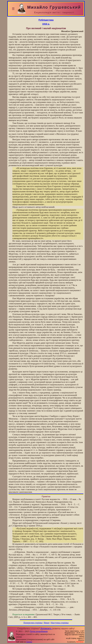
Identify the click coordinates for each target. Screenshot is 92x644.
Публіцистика (46, 20)
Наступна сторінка (60, 623)
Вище (47, 623)
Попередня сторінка (33, 623)
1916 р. (46, 24)
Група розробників (39, 631)
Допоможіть (46, 629)
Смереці (29, 642)
